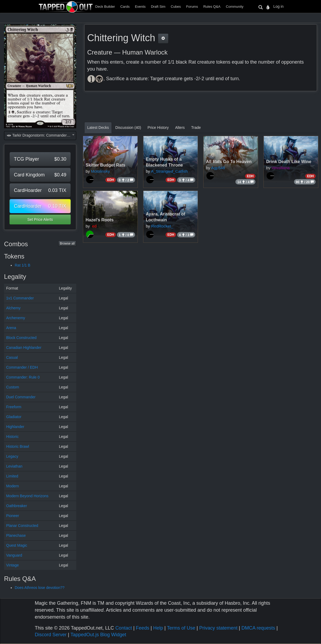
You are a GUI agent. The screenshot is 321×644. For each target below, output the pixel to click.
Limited (12, 476)
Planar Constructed (22, 526)
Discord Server (51, 635)
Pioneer (13, 516)
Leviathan (14, 466)
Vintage (12, 565)
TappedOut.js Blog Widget (98, 635)
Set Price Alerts (40, 219)
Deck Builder (105, 7)
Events (140, 7)
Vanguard (14, 555)
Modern (12, 486)
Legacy (12, 456)
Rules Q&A (212, 7)
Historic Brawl (18, 446)
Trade (196, 128)
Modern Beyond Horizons (27, 496)
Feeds (143, 628)
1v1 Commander (20, 298)
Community (235, 7)
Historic (12, 437)
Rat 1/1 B (22, 265)
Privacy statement (218, 628)
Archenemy (16, 318)
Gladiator (14, 417)
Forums (192, 7)
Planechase (16, 535)
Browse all (67, 244)
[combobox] (40, 136)
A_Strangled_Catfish (169, 171)
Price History (158, 128)
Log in (278, 6)
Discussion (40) (128, 128)
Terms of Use (181, 628)
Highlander (15, 427)
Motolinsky (100, 171)
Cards (125, 7)
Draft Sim (158, 7)
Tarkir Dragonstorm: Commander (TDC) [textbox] (41, 135)
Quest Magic (17, 545)
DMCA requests (258, 628)
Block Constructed (21, 338)
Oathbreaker (17, 506)
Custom (13, 387)
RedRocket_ (162, 226)
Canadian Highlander (24, 348)
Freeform (14, 407)
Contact (124, 628)
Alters (180, 128)
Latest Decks (98, 128)
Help (158, 628)
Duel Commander (21, 397)
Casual (12, 357)
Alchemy (13, 308)
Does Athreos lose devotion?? (40, 588)
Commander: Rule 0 (23, 377)
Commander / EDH (22, 367)
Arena (11, 328)
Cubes (176, 7)
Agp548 (218, 168)
